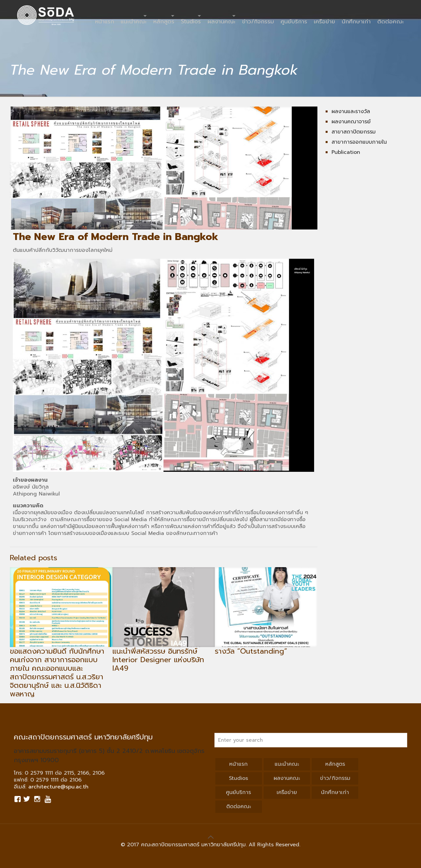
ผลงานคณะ (287, 778)
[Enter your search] (311, 740)
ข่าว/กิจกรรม (335, 778)
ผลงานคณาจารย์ (351, 122)
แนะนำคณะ (287, 764)
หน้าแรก (238, 764)
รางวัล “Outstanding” (251, 651)
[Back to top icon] (210, 837)
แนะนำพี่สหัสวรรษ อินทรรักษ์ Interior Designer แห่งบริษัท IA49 (158, 660)
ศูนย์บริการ (238, 792)
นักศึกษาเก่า (335, 792)
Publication (346, 152)
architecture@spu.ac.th (58, 787)
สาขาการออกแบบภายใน (359, 142)
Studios (238, 778)
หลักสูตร (335, 764)
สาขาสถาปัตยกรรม (354, 132)
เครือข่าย (287, 792)
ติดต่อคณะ (239, 807)
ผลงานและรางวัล (351, 111)
